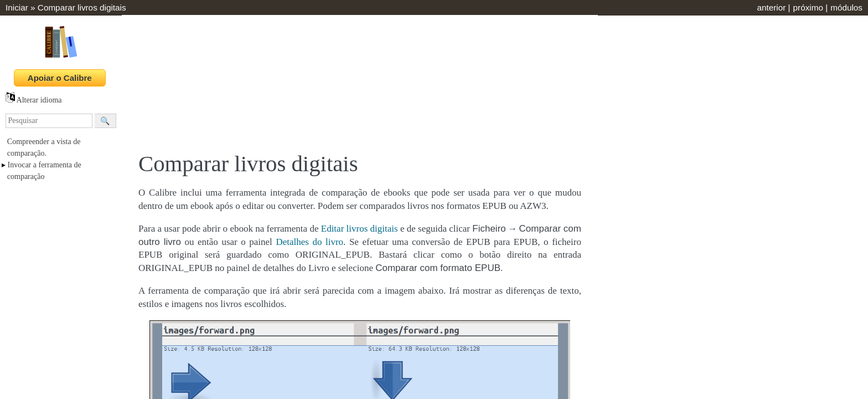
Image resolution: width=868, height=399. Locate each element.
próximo (808, 7)
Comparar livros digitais (82, 7)
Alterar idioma (34, 100)
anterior (771, 7)
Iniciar (17, 7)
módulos (846, 7)
